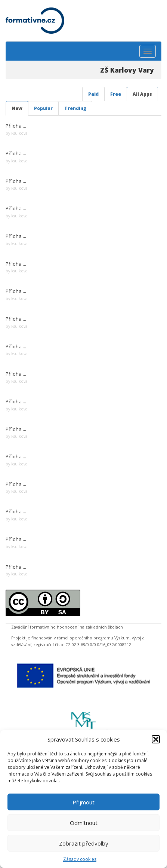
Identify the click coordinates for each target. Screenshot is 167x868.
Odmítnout (84, 823)
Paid (93, 94)
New (17, 108)
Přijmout (83, 802)
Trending (75, 108)
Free (116, 94)
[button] (156, 739)
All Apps (142, 94)
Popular (43, 108)
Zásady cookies (80, 859)
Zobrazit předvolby (84, 843)
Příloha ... (16, 126)
